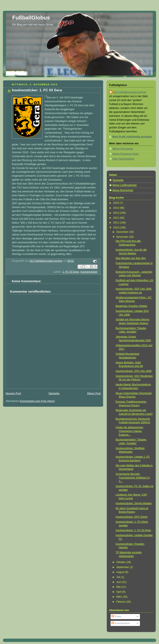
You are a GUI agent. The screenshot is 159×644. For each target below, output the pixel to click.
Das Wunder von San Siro (131, 258)
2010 (117, 228)
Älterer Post (94, 393)
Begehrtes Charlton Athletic (132, 306)
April (119, 592)
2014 (117, 208)
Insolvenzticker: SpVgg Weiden (134, 503)
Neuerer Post (13, 393)
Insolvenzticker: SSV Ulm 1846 (134, 371)
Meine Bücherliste (123, 190)
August (121, 572)
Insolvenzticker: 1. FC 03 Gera (133, 530)
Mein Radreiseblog (123, 159)
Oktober (121, 562)
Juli (119, 577)
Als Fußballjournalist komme (130, 92)
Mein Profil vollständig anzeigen (132, 137)
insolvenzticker (89, 272)
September (123, 567)
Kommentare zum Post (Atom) (37, 401)
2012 (117, 218)
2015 (117, 203)
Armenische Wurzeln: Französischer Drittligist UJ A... (133, 478)
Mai (119, 587)
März (120, 597)
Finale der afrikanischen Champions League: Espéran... (130, 431)
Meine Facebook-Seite (125, 154)
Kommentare (120, 623)
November (123, 237)
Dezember (123, 232)
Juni (119, 582)
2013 (117, 213)
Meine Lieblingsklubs (125, 185)
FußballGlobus (31, 18)
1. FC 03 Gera (71, 272)
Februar (121, 602)
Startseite (54, 393)
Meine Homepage (123, 149)
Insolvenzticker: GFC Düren (132, 517)
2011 (117, 223)
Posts (116, 616)
